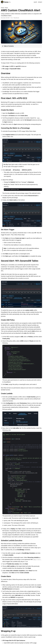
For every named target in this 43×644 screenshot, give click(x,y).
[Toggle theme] (10, 2)
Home (5, 2)
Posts (6, 8)
